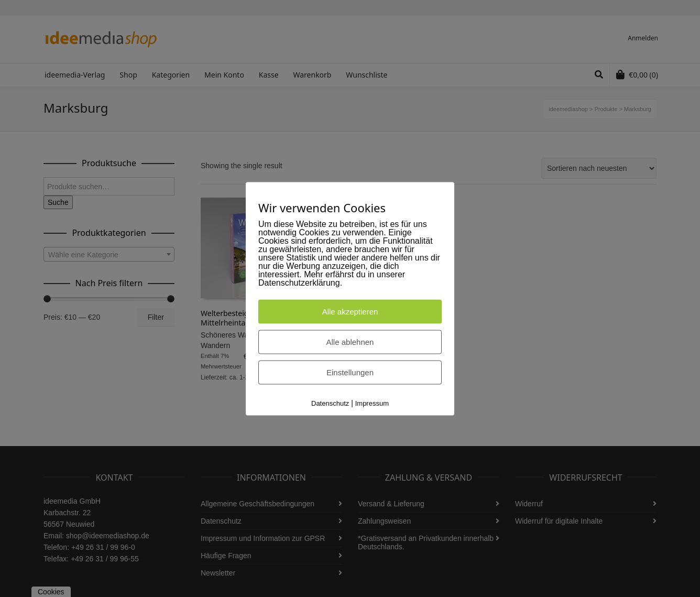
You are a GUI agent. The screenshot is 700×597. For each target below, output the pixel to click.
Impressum (372, 403)
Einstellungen (350, 372)
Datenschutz (330, 403)
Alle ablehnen (350, 341)
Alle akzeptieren (350, 311)
